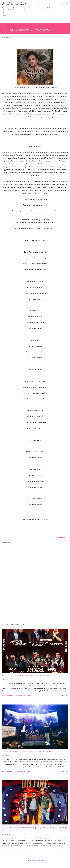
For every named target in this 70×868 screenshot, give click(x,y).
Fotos (46, 18)
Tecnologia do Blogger (35, 860)
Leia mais (65, 695)
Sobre (28, 18)
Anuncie (55, 18)
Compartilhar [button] (61, 537)
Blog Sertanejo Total (14, 4)
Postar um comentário (22, 695)
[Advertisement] (35, 605)
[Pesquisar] (62, 3)
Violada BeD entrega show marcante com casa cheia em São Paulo (28, 751)
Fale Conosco (18, 18)
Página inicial (6, 18)
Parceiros (37, 18)
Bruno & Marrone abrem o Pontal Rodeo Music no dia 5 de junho (27, 676)
